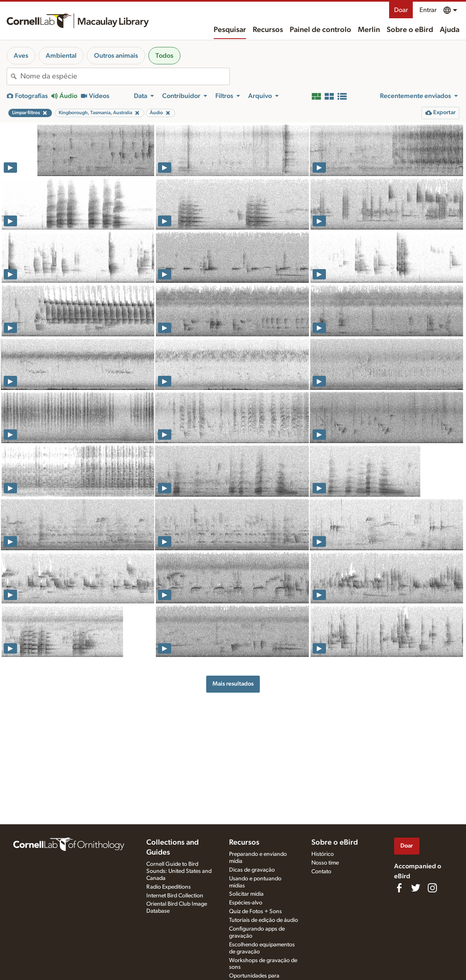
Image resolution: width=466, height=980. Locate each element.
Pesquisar (230, 30)
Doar (401, 10)
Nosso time (325, 863)
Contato (321, 872)
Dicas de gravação (252, 870)
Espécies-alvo (246, 903)
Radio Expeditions (169, 887)
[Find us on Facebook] (399, 888)
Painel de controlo (321, 30)
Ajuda (450, 30)
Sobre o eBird (410, 30)
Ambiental (61, 56)
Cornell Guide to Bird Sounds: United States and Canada (179, 871)
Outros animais (116, 56)
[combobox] (125, 76)
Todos (164, 56)
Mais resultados (233, 684)
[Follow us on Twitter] (416, 888)
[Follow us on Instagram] (432, 888)
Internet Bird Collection (175, 896)
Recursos (268, 30)
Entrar (428, 10)
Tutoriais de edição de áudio (264, 920)
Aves (21, 56)
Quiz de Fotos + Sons (255, 911)
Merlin (369, 30)
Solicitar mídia (246, 894)
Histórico (323, 854)
